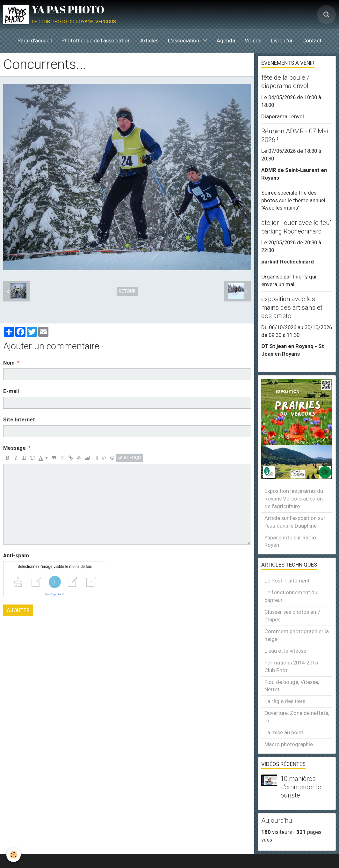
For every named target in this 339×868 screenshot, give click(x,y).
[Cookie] (14, 855)
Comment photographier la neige (297, 635)
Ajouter (18, 610)
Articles (149, 41)
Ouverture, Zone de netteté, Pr (297, 717)
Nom (9, 363)
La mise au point (284, 732)
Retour (127, 291)
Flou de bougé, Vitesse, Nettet (292, 686)
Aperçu (129, 458)
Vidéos (253, 41)
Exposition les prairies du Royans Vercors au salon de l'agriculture (294, 499)
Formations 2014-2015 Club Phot (291, 666)
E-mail (11, 391)
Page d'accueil (35, 41)
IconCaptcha (53, 594)
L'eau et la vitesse (285, 651)
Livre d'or (282, 41)
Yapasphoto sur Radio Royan (290, 541)
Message (14, 448)
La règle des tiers (285, 701)
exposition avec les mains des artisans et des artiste (292, 308)
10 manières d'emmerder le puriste (301, 787)
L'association (184, 41)
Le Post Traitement (287, 581)
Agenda (226, 41)
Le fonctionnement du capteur (291, 596)
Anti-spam (16, 555)
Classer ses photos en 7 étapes (292, 616)
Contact (312, 41)
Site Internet (19, 419)
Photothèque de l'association (96, 41)
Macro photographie (289, 744)
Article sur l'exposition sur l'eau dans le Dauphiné (295, 522)
